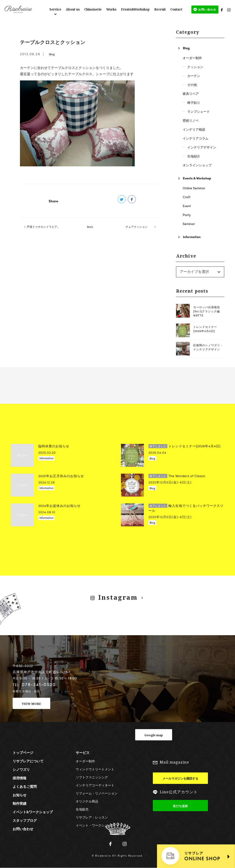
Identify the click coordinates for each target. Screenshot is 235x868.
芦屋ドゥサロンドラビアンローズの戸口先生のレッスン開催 (47, 228)
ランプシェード (199, 111)
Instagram (118, 597)
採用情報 (20, 778)
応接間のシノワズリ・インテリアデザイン (208, 347)
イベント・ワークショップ (95, 825)
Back (90, 228)
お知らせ (20, 795)
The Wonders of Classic (177, 476)
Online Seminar (194, 188)
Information (192, 237)
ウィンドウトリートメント (95, 769)
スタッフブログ (25, 820)
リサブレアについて (28, 761)
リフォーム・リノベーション (97, 793)
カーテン (194, 76)
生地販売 (82, 809)
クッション (195, 67)
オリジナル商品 (87, 801)
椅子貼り (194, 102)
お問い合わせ (23, 829)
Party (187, 215)
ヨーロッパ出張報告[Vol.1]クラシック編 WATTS (207, 311)
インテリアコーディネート (95, 785)
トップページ (23, 753)
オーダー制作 (192, 58)
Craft (187, 197)
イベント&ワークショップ (33, 812)
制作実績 (20, 803)
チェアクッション (137, 228)
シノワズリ (21, 769)
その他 (192, 85)
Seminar (189, 224)
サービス (83, 753)
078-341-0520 (39, 684)
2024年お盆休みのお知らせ (59, 506)
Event (187, 206)
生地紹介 (194, 156)
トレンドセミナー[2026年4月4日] (205, 329)
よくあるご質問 (25, 786)
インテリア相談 (194, 129)
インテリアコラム (196, 138)
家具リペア (191, 93)
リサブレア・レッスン (92, 817)
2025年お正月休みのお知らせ (61, 476)
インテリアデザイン (202, 147)
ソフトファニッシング (92, 777)
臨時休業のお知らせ (54, 446)
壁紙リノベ (191, 120)
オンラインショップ (197, 165)
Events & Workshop (197, 178)
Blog (52, 54)
